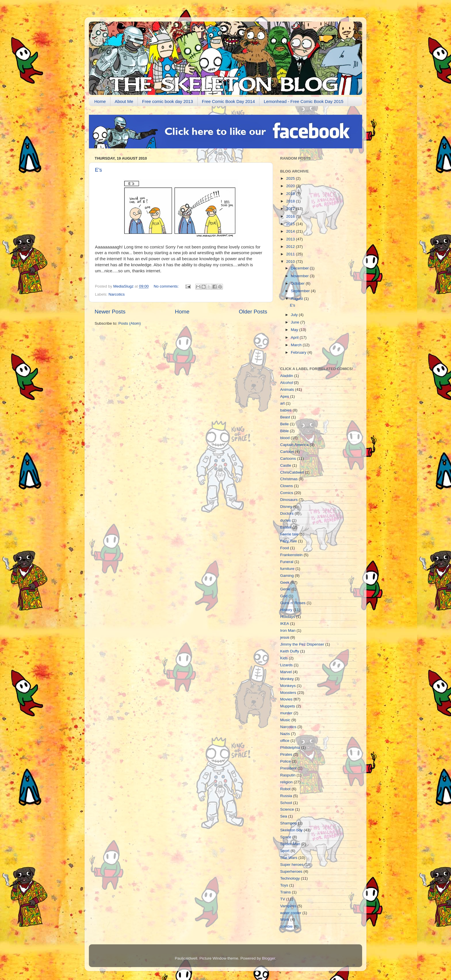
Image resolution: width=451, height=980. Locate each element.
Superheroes (291, 871)
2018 (291, 201)
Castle (286, 465)
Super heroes (292, 865)
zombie (286, 926)
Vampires (288, 906)
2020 (291, 186)
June (296, 322)
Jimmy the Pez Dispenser (302, 644)
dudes (285, 520)
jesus (285, 637)
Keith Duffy (290, 651)
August (297, 299)
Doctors (287, 513)
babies (286, 410)
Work (285, 919)
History (286, 610)
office (285, 741)
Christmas (289, 479)
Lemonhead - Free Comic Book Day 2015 (304, 101)
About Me (124, 101)
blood (285, 438)
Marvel (286, 672)
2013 (291, 239)
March (297, 345)
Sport (285, 851)
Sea (284, 816)
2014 (291, 231)
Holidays (288, 617)
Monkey (287, 679)
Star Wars (289, 858)
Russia (286, 796)
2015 (291, 224)
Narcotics (116, 294)
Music (285, 720)
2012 (291, 247)
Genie (285, 589)
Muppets (288, 706)
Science (287, 809)
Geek (285, 582)
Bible (284, 431)
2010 (291, 262)
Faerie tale (289, 534)
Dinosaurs (289, 500)
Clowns (286, 486)
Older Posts (253, 312)
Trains (285, 892)
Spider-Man (290, 844)
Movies (286, 699)
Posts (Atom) (130, 323)
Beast (285, 417)
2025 (291, 178)
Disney (286, 507)
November (300, 276)
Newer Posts (110, 312)
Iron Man (288, 630)
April (295, 337)
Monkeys (288, 686)
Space (286, 837)
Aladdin (287, 376)
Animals (287, 389)
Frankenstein (291, 555)
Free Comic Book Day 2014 (228, 101)
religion (286, 782)
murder (286, 713)
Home (100, 101)
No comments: (167, 286)
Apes (285, 396)
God (284, 596)
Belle (284, 424)
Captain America (294, 445)
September (301, 291)
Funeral (287, 562)
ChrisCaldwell (292, 472)
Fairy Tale (288, 541)
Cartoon (287, 452)
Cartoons (288, 459)
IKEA (285, 624)
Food (285, 548)
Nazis (285, 734)
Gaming (287, 576)
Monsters (288, 693)
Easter (286, 527)
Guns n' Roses (293, 603)
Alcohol (286, 383)
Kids (284, 658)
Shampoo (288, 823)
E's (98, 170)
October (298, 283)
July (295, 315)
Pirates (286, 754)
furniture (287, 569)
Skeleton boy (291, 830)
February (299, 352)
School (286, 803)
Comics (287, 493)
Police (285, 761)
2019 (291, 194)
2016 (291, 216)
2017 (291, 209)
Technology (290, 878)
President (288, 768)
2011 (291, 254)
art (282, 403)
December (300, 268)
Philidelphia (290, 748)
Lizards (286, 665)
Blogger (269, 958)
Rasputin (288, 775)
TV (283, 899)
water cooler (291, 913)
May (295, 330)
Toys (284, 885)
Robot (285, 789)
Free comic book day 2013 (168, 101)
